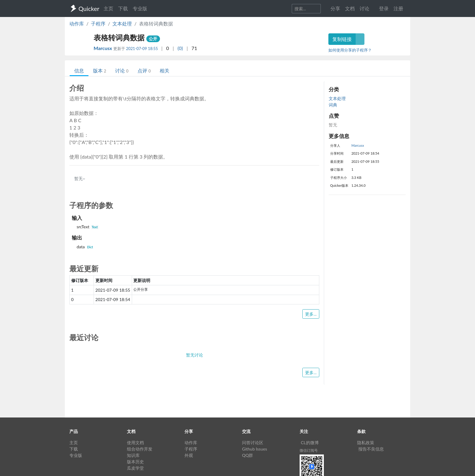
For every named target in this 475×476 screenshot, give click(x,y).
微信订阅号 (309, 450)
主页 (108, 8)
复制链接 (342, 39)
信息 (79, 70)
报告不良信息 (371, 449)
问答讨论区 (253, 442)
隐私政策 (366, 442)
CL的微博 (310, 442)
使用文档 (135, 442)
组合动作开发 (140, 449)
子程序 (98, 23)
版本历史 (135, 462)
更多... (311, 314)
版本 (100, 70)
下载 (123, 8)
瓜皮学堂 (135, 468)
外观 (189, 455)
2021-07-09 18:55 (142, 49)
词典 (333, 105)
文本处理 (122, 23)
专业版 (140, 8)
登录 (384, 8)
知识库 (133, 455)
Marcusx (103, 48)
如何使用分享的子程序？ (350, 50)
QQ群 (247, 455)
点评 (144, 70)
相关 (164, 70)
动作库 (77, 23)
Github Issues (255, 449)
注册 (398, 8)
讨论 (122, 70)
